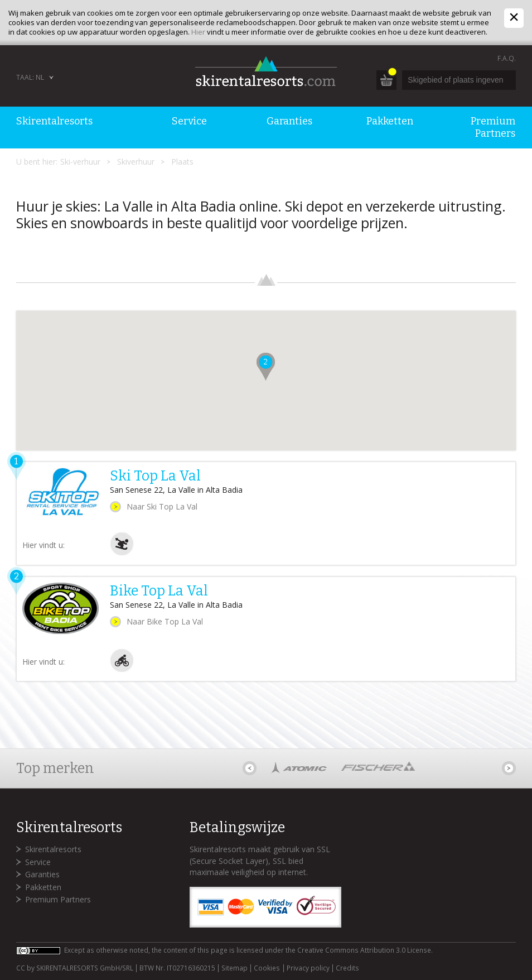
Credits (347, 968)
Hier (198, 32)
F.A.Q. (507, 58)
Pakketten (43, 887)
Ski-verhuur (80, 162)
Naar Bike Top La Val (165, 621)
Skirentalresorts (53, 849)
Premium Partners (58, 899)
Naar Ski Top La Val (162, 506)
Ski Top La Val (155, 476)
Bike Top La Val (159, 591)
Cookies (267, 968)
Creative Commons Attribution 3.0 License (364, 950)
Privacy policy (308, 968)
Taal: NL (30, 77)
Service (38, 862)
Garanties (42, 874)
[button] (266, 367)
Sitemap (234, 968)
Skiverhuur (136, 162)
